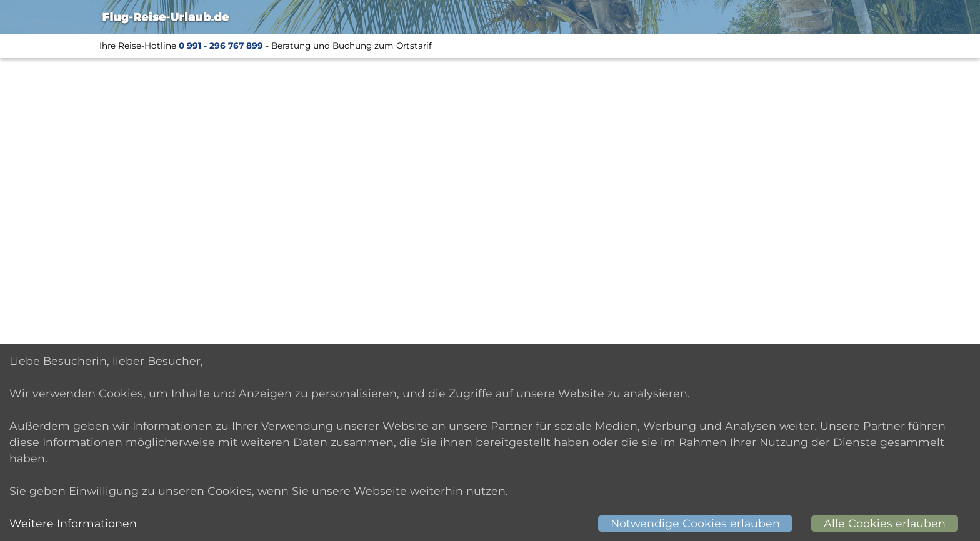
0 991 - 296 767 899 (221, 46)
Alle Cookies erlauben (885, 523)
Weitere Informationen (73, 523)
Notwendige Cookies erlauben (695, 523)
